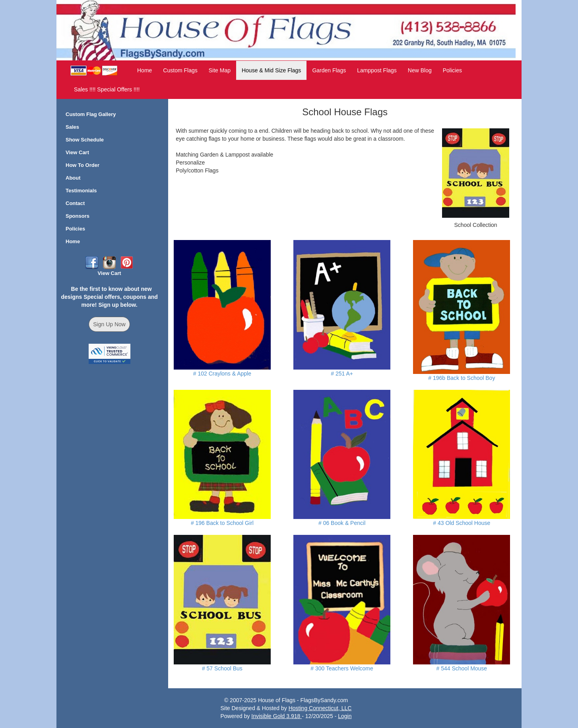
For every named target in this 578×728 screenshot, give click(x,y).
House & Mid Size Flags (271, 70)
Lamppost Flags (377, 70)
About (73, 178)
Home (144, 70)
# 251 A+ (342, 374)
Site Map (220, 70)
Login (345, 716)
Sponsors (78, 216)
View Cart (77, 152)
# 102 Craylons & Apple (222, 374)
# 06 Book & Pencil (342, 523)
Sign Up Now (109, 324)
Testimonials (81, 191)
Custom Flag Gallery (91, 114)
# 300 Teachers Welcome (342, 668)
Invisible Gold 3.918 (276, 716)
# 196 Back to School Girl (222, 523)
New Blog (420, 70)
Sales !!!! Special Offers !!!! (107, 89)
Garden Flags (329, 70)
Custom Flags (180, 70)
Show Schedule (85, 140)
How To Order (82, 165)
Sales (72, 127)
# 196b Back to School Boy (462, 378)
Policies (452, 70)
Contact (75, 203)
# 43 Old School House (462, 523)
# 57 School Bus (222, 668)
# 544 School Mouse (462, 668)
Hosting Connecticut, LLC (320, 708)
